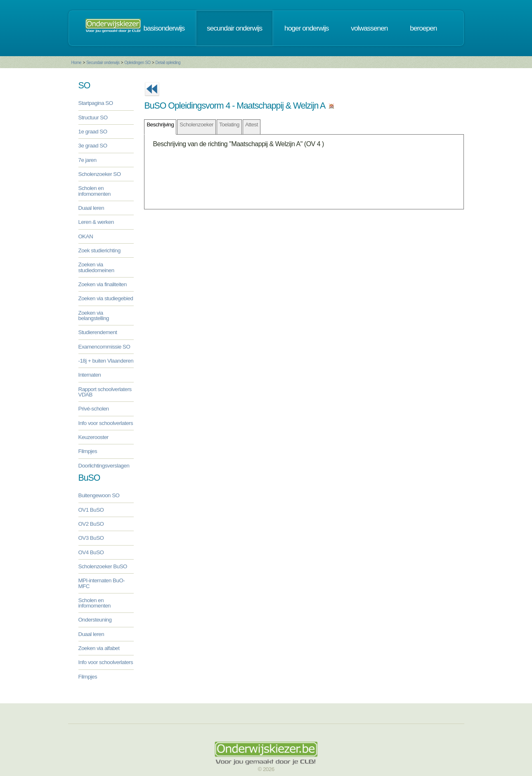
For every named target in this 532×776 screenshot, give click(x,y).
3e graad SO (93, 146)
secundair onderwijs (234, 28)
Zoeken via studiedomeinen (96, 267)
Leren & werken (96, 222)
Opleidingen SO (137, 63)
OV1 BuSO (91, 510)
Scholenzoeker (196, 125)
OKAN (86, 236)
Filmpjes (88, 451)
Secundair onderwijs (103, 63)
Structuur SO (93, 117)
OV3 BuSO (91, 538)
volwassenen (369, 28)
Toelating (229, 125)
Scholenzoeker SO (100, 174)
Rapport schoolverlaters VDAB (105, 392)
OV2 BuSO (91, 524)
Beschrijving (160, 125)
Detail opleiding (168, 63)
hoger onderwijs (306, 28)
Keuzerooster (93, 437)
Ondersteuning (95, 620)
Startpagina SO (96, 103)
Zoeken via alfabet (99, 648)
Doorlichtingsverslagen (104, 466)
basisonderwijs (164, 28)
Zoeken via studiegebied (106, 298)
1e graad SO (93, 132)
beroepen (423, 28)
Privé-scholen (94, 409)
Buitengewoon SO (99, 495)
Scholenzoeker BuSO (103, 566)
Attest (252, 125)
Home (77, 63)
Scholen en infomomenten (95, 191)
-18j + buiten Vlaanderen (106, 361)
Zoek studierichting (99, 250)
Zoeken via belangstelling (94, 316)
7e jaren (87, 160)
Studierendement (98, 332)
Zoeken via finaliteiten (103, 284)
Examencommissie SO (104, 347)
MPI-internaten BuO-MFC (102, 583)
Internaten (90, 375)
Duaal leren (91, 208)
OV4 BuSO (91, 552)
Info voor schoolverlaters (106, 423)
